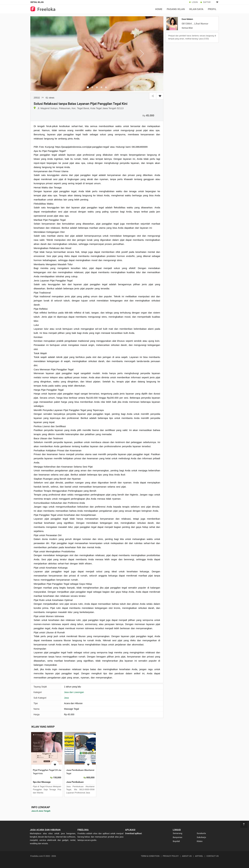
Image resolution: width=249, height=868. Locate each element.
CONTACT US (213, 856)
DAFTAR (207, 2)
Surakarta (201, 833)
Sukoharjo (201, 837)
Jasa (66, 698)
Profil (212, 9)
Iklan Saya (196, 9)
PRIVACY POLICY (171, 856)
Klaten (200, 841)
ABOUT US (187, 856)
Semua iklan (187, 28)
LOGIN (195, 2)
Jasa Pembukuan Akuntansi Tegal (83, 770)
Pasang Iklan (176, 9)
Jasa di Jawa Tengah (41, 811)
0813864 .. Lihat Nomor (195, 24)
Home (159, 9)
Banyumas (178, 837)
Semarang (177, 833)
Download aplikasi (133, 833)
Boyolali (176, 841)
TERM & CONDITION (150, 856)
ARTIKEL (199, 856)
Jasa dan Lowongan (74, 692)
